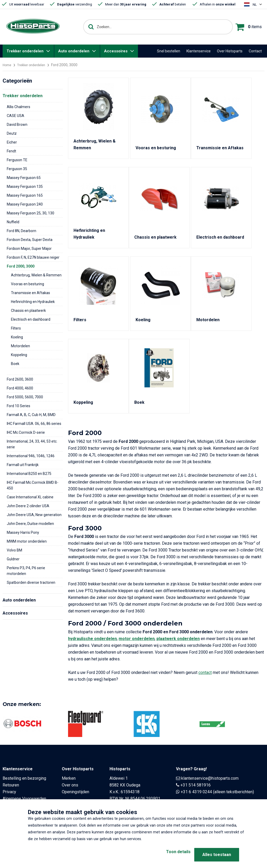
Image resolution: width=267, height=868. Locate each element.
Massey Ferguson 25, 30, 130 (31, 213)
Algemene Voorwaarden (24, 799)
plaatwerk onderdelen (178, 639)
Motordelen (20, 346)
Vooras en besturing (28, 284)
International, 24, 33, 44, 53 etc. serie (32, 444)
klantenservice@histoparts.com (210, 778)
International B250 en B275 (29, 474)
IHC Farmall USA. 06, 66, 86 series (34, 424)
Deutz (12, 133)
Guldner (13, 559)
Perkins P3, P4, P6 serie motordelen (26, 571)
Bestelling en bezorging (24, 778)
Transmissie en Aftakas (31, 293)
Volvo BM (14, 550)
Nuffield (13, 222)
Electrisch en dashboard (31, 319)
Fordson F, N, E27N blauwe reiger (33, 257)
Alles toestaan (217, 855)
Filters (16, 328)
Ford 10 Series (19, 406)
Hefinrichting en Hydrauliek (33, 302)
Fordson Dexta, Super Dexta (30, 240)
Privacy (9, 792)
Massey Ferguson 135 (25, 187)
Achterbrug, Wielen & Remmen (36, 275)
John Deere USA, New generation (34, 515)
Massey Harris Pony (23, 532)
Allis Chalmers (19, 107)
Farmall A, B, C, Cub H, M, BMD (31, 415)
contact (205, 672)
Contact (255, 51)
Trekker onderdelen (25, 51)
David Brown (17, 125)
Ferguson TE (17, 160)
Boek (15, 364)
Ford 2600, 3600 (20, 379)
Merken (69, 778)
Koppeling (19, 355)
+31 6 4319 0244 (196, 792)
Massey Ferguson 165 (25, 195)
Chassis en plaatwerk (28, 311)
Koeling (17, 337)
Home (8, 65)
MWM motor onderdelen (27, 541)
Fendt (11, 151)
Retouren (11, 785)
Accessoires (116, 51)
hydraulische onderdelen (92, 639)
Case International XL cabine (30, 497)
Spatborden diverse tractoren (31, 582)
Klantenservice (199, 51)
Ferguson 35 (17, 169)
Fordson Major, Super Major (29, 249)
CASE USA (16, 116)
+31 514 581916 (196, 785)
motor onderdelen (137, 639)
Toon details (170, 855)
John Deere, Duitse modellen (30, 524)
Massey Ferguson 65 (24, 178)
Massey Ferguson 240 (25, 204)
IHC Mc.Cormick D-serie (26, 432)
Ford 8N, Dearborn (22, 231)
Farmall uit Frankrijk (23, 465)
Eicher (12, 142)
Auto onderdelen (74, 51)
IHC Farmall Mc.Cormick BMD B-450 (33, 485)
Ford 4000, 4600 (20, 388)
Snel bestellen (169, 51)
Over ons (70, 785)
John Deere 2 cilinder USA (28, 506)
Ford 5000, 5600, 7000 (25, 397)
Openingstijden (75, 792)
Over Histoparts (230, 51)
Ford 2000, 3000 (21, 266)
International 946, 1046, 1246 (31, 456)
